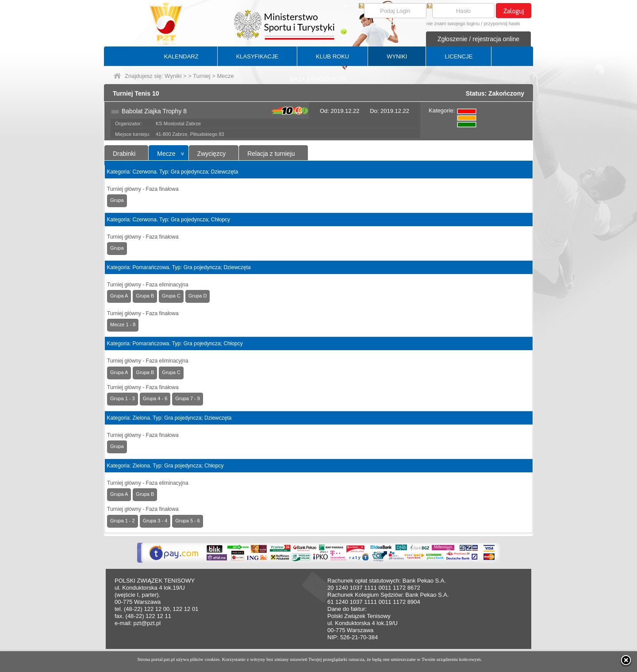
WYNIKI (397, 56)
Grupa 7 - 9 (188, 398)
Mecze (166, 154)
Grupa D (198, 296)
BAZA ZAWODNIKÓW (319, 79)
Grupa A (119, 296)
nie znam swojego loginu (453, 23)
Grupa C (171, 296)
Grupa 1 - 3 (123, 398)
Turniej (201, 76)
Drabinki (124, 154)
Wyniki (173, 76)
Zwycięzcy (212, 154)
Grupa (117, 200)
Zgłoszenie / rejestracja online (478, 39)
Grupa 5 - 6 (188, 521)
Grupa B (145, 296)
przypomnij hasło (502, 23)
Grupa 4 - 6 (155, 398)
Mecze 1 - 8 (123, 324)
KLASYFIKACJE (257, 56)
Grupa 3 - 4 (155, 521)
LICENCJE (459, 56)
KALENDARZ (181, 56)
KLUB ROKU (332, 56)
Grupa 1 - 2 (123, 521)
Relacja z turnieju (271, 154)
